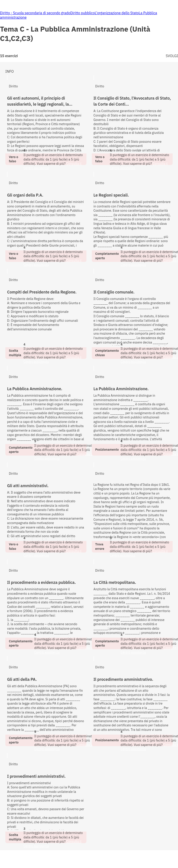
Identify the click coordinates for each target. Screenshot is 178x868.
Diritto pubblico (83, 13)
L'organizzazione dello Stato (117, 13)
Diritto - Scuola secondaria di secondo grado (35, 13)
